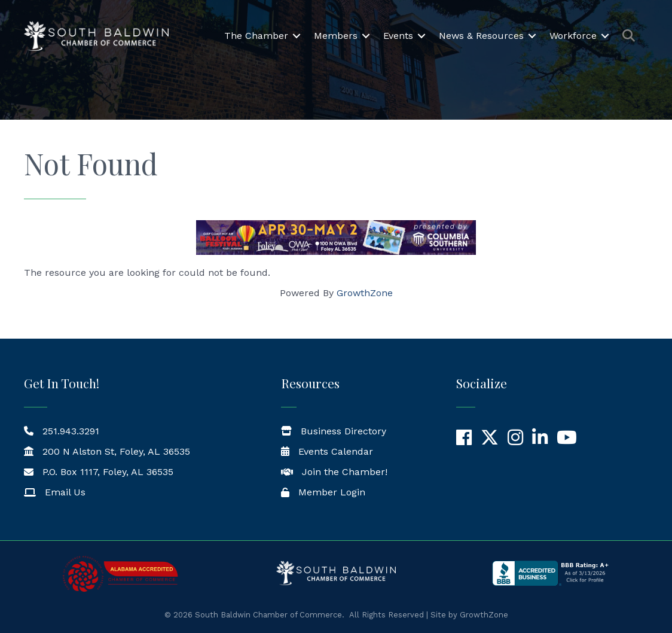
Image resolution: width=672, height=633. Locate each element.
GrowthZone (365, 293)
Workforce (573, 36)
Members (336, 36)
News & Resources (481, 36)
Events (398, 36)
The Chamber (256, 36)
